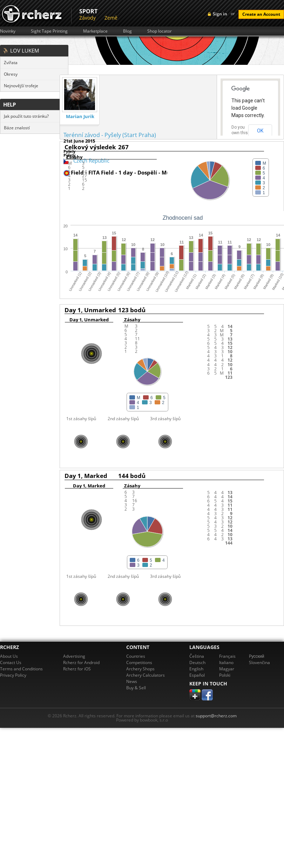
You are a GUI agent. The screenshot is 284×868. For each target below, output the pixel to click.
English (196, 669)
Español (197, 675)
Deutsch (197, 662)
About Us (9, 656)
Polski (225, 675)
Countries (136, 656)
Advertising (74, 656)
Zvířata (11, 63)
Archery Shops (140, 669)
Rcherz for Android (81, 662)
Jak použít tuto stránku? (26, 116)
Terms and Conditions (21, 669)
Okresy (11, 74)
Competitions (139, 662)
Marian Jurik (80, 117)
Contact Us (11, 662)
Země (111, 18)
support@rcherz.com (216, 716)
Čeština (197, 656)
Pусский (257, 656)
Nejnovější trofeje (21, 86)
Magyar (227, 669)
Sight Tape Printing (49, 31)
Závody (87, 18)
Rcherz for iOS (77, 669)
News (132, 681)
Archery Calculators (146, 675)
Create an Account (261, 14)
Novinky (8, 31)
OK (260, 131)
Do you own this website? (240, 133)
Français (227, 656)
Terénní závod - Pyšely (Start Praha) (110, 135)
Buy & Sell (136, 688)
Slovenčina (259, 662)
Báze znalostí (17, 128)
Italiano (226, 662)
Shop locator (160, 31)
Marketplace (95, 31)
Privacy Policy (13, 675)
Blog (127, 31)
